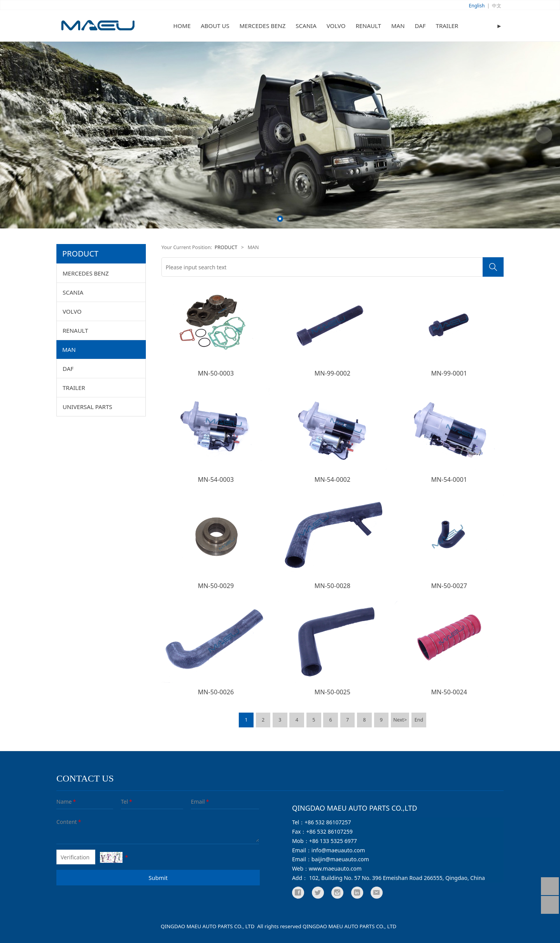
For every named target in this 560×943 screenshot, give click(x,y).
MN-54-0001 (449, 479)
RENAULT (368, 26)
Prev (16, 135)
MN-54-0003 (216, 479)
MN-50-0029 (216, 586)
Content (62, 822)
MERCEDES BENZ (263, 26)
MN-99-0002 (332, 373)
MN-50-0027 (449, 586)
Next (544, 135)
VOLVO (336, 26)
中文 (497, 6)
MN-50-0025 (332, 692)
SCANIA (306, 26)
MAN (398, 26)
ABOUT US (215, 26)
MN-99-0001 (449, 373)
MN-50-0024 (449, 692)
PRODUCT (226, 247)
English (477, 6)
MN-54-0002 (332, 479)
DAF (420, 26)
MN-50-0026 (216, 692)
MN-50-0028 (332, 586)
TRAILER (447, 26)
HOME (182, 26)
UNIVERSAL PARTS (87, 407)
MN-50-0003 (216, 373)
